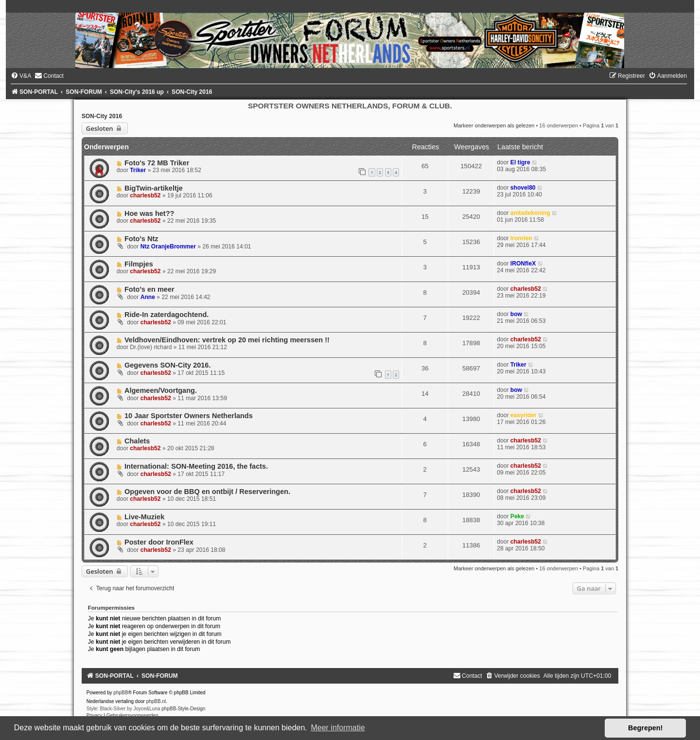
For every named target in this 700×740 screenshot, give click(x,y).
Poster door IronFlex (159, 542)
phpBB (121, 693)
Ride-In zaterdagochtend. (166, 315)
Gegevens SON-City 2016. (168, 365)
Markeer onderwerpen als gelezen (494, 125)
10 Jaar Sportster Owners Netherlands (189, 416)
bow (516, 314)
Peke (517, 516)
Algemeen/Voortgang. (161, 390)
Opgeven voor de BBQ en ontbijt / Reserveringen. (207, 492)
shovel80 (523, 188)
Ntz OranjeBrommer (168, 247)
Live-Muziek (144, 517)
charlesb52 (145, 195)
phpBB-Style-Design (183, 709)
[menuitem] (21, 76)
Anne (148, 297)
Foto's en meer (149, 289)
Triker (138, 170)
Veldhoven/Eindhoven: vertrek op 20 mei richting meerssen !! (227, 340)
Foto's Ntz (141, 239)
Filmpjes (139, 264)
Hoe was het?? (149, 213)
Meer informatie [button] (338, 728)
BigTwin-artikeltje (154, 188)
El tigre (520, 162)
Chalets (137, 441)
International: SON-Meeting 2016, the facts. (196, 466)
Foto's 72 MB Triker (157, 163)
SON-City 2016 (102, 116)
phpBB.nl (156, 701)
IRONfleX (523, 264)
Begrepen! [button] (645, 728)
